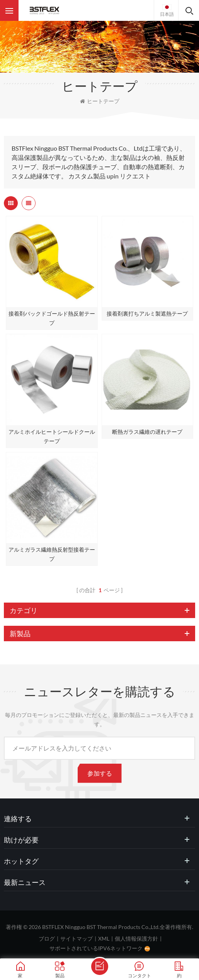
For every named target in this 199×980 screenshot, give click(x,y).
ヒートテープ (100, 101)
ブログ (47, 938)
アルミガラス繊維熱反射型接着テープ (52, 554)
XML (104, 938)
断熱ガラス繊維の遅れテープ (147, 432)
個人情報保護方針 (136, 938)
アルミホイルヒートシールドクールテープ (52, 436)
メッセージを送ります (100, 966)
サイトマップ (77, 938)
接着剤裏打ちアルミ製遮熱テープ (147, 313)
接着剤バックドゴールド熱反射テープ (52, 318)
